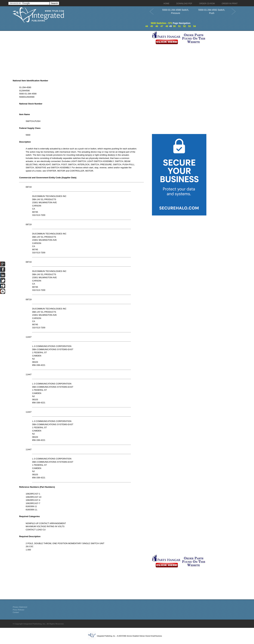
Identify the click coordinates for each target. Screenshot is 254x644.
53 (190, 26)
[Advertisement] (81, 54)
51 (179, 26)
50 (174, 26)
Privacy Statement (20, 607)
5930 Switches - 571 (162, 23)
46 (157, 26)
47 (162, 26)
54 (195, 26)
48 (167, 26)
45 (152, 26)
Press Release (18, 610)
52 (185, 26)
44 (147, 26)
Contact (16, 612)
